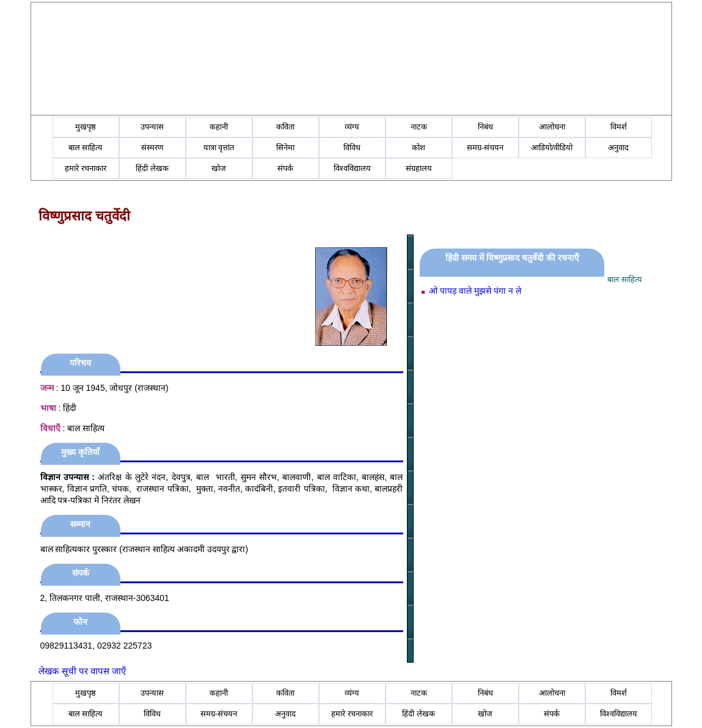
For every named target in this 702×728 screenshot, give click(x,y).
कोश (419, 147)
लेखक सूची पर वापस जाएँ (82, 671)
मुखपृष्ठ (86, 127)
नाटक (419, 127)
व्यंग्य (352, 127)
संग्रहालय (419, 168)
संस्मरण (152, 147)
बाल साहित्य (86, 147)
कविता (285, 127)
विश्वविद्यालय (352, 168)
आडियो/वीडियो (552, 147)
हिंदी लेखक (152, 168)
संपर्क (285, 168)
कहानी (219, 127)
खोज (219, 168)
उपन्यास (152, 127)
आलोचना (552, 127)
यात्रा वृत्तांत (219, 147)
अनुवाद (618, 147)
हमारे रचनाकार (86, 168)
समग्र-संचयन (485, 147)
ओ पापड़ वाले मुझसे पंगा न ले (475, 291)
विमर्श (619, 127)
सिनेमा (285, 147)
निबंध (485, 127)
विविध (352, 147)
